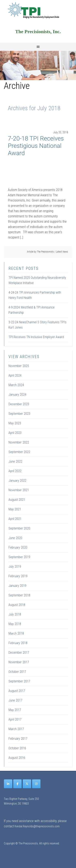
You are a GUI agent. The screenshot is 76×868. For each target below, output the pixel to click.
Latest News (62, 252)
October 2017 (17, 672)
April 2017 (15, 719)
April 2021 (15, 519)
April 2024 (15, 375)
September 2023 (19, 414)
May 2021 (15, 509)
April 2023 (15, 433)
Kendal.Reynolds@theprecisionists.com (37, 826)
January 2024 (17, 395)
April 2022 (15, 471)
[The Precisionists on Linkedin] (8, 784)
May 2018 (15, 624)
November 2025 (19, 366)
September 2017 (19, 681)
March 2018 (16, 633)
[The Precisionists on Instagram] (36, 784)
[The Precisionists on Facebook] (17, 784)
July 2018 (15, 614)
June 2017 (15, 700)
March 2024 (16, 385)
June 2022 (15, 461)
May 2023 (15, 423)
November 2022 (19, 442)
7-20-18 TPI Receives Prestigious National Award (36, 146)
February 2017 (18, 739)
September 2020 (19, 528)
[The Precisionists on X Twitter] (27, 784)
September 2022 (19, 452)
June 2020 (15, 538)
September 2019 (19, 557)
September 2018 (19, 595)
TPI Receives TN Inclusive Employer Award (36, 337)
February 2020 (18, 547)
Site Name (38, 10)
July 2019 (15, 567)
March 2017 (16, 729)
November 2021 (19, 490)
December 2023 (19, 404)
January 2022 (17, 481)
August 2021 (17, 500)
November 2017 (19, 662)
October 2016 (17, 748)
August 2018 (17, 605)
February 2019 (18, 576)
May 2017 (15, 710)
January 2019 (17, 586)
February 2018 (18, 643)
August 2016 (17, 758)
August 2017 (17, 691)
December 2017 (19, 653)
